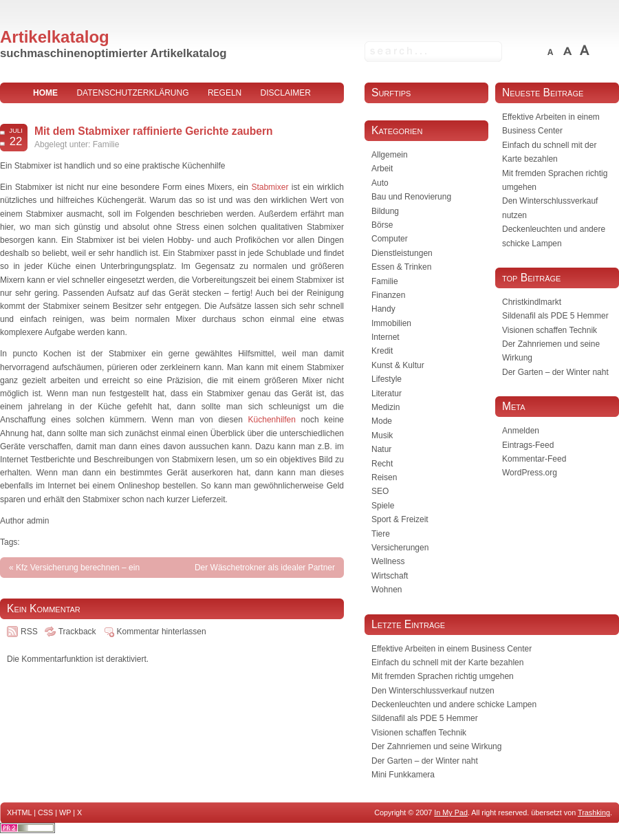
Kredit (382, 351)
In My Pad (451, 812)
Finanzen (388, 295)
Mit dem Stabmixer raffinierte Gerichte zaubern (154, 131)
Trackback (77, 632)
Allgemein (390, 155)
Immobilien (391, 323)
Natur (381, 449)
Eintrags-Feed (528, 445)
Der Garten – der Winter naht (555, 372)
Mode (382, 421)
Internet (385, 337)
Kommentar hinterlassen (162, 632)
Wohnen (387, 590)
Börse (382, 225)
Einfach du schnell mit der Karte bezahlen (447, 663)
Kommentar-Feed (534, 459)
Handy (383, 309)
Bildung (385, 211)
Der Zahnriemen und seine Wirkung (436, 746)
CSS (45, 812)
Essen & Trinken (401, 267)
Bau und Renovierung (411, 197)
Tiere (381, 534)
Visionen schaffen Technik (550, 330)
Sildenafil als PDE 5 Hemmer (555, 316)
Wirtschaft (390, 576)
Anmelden (521, 431)
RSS (29, 632)
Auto (380, 183)
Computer (390, 239)
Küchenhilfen (272, 420)
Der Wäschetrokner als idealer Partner (265, 568)
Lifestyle (387, 379)
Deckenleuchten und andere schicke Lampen (454, 704)
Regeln (225, 93)
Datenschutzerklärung (132, 93)
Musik (382, 435)
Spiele (383, 506)
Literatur (387, 394)
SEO (380, 491)
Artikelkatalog (55, 37)
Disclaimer (286, 93)
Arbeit (382, 169)
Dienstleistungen (402, 253)
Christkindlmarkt (532, 302)
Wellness (388, 561)
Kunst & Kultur (398, 365)
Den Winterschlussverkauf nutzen (433, 691)
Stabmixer (270, 187)
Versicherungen (400, 548)
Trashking (594, 812)
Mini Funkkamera (403, 775)
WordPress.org (530, 473)
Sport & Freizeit (400, 519)
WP (65, 812)
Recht (382, 464)
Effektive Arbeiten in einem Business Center (452, 649)
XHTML (19, 812)
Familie (106, 144)
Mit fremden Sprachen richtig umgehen (443, 676)
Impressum (172, 114)
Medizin (385, 407)
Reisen (384, 477)
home (45, 93)
